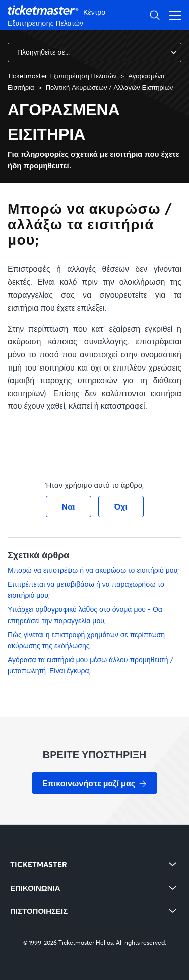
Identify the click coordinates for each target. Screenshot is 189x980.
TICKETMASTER (39, 864)
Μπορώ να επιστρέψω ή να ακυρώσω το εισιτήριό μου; (93, 570)
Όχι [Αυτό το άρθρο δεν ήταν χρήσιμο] (121, 506)
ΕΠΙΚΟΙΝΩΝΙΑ (35, 888)
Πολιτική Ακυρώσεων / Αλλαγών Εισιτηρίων (110, 87)
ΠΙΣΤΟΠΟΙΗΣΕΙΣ (39, 911)
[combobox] (94, 52)
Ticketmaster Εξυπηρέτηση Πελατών (62, 76)
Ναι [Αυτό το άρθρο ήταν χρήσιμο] (69, 506)
